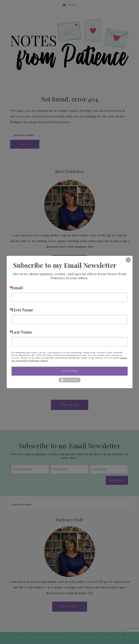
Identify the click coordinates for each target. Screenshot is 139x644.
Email (17, 288)
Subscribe (70, 371)
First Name (22, 310)
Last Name (22, 332)
